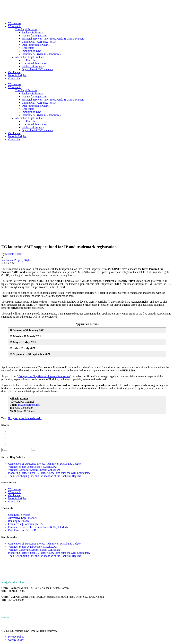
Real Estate (28, 48)
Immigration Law (31, 51)
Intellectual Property (33, 66)
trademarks (35, 418)
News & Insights (17, 75)
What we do (15, 26)
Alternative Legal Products (30, 57)
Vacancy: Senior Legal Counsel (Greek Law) (33, 467)
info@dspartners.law (13, 582)
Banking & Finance (32, 32)
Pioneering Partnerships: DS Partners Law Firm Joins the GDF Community (49, 473)
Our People (14, 72)
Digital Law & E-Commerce (37, 69)
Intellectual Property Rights (16, 260)
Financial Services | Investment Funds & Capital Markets (53, 39)
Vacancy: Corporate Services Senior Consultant (34, 470)
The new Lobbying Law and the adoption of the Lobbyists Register (45, 476)
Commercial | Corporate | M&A (39, 42)
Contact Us (14, 78)
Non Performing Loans (34, 36)
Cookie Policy (16, 640)
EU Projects (28, 60)
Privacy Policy (16, 637)
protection (23, 418)
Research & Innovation (34, 63)
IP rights (12, 418)
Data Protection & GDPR (36, 45)
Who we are (15, 23)
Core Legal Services (26, 29)
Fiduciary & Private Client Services (41, 54)
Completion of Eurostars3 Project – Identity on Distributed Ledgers (45, 464)
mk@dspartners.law (29, 405)
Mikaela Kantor (14, 254)
